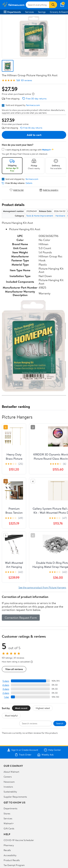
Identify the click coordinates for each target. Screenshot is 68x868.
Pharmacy (9, 845)
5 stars (6, 681)
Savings (42, 12)
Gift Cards (9, 828)
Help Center (52, 750)
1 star (7, 697)
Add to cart (34, 135)
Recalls (7, 850)
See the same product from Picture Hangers (42, 587)
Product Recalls (12, 860)
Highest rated (43, 708)
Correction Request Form (21, 618)
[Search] (53, 5)
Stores (7, 813)
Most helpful (11, 716)
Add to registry (49, 190)
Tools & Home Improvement (40, 216)
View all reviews (14, 669)
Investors (8, 787)
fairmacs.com (33, 105)
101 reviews (26, 80)
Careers (8, 777)
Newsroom (9, 782)
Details (29, 183)
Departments (12, 12)
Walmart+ (9, 823)
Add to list (17, 190)
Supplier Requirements (15, 797)
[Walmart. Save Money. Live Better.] (13, 5)
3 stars (6, 689)
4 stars (6, 685)
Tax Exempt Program (14, 865)
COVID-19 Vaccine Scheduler (19, 840)
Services (29, 12)
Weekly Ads (45, 755)
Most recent (21, 708)
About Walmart (11, 772)
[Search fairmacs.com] (37, 5)
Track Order (23, 755)
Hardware (60, 216)
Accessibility (10, 855)
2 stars (6, 693)
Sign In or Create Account (23, 750)
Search (60, 723)
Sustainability (10, 792)
